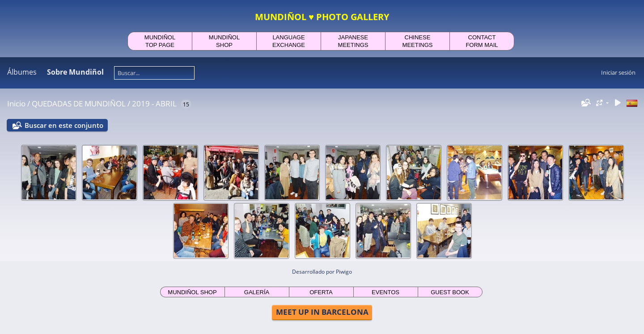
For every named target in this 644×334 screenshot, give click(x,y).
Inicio (16, 104)
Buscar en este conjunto (64, 125)
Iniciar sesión (618, 72)
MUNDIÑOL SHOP (192, 292)
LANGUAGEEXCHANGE (289, 41)
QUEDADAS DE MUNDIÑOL (79, 104)
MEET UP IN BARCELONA (322, 312)
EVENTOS (386, 292)
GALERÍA (257, 292)
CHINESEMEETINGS (418, 41)
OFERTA (321, 292)
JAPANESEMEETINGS (353, 41)
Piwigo (344, 272)
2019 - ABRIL (154, 104)
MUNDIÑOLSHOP (224, 41)
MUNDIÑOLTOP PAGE (160, 41)
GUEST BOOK (450, 292)
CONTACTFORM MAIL (482, 41)
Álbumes (22, 72)
